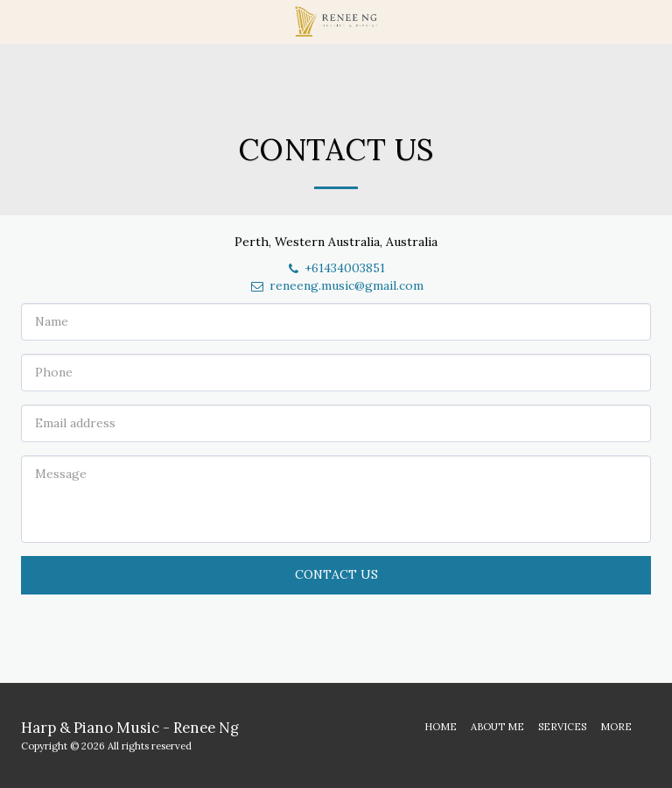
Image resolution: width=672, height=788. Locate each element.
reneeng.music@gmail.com (336, 285)
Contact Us (336, 574)
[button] (19, 21)
